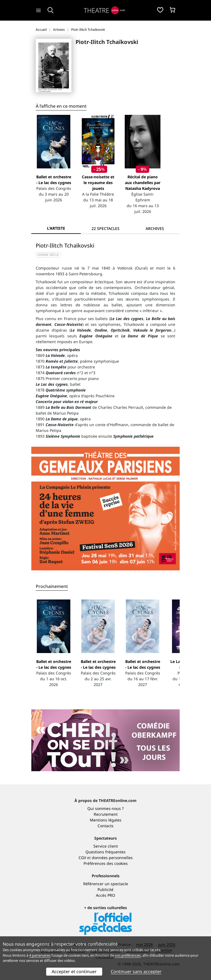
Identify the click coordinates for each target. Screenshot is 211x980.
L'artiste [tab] (56, 228)
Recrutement (106, 814)
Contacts (105, 826)
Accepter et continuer (74, 971)
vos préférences (128, 955)
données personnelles (112, 858)
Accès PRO (105, 895)
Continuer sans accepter (136, 971)
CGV (82, 858)
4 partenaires (40, 955)
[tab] (105, 228)
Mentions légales (106, 820)
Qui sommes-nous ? (105, 808)
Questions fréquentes (105, 852)
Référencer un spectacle (106, 884)
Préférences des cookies (106, 863)
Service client (106, 846)
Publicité (105, 889)
